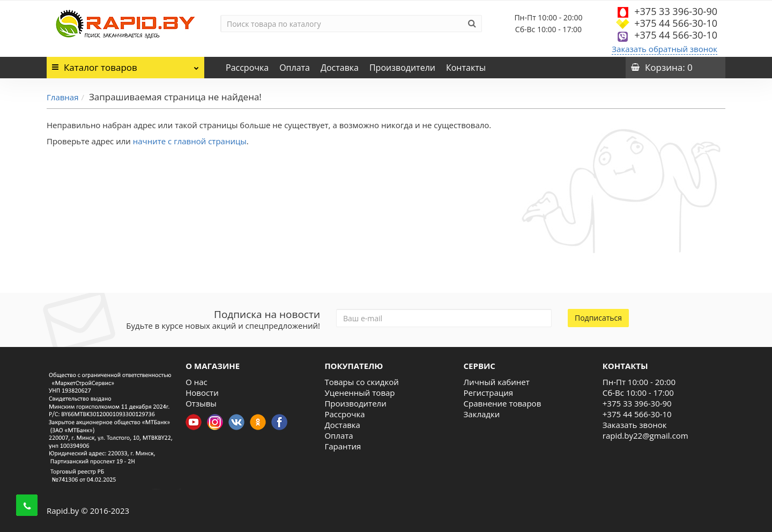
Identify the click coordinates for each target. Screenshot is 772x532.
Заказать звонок (635, 425)
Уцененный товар (359, 393)
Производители (402, 68)
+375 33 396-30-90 (676, 11)
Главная (62, 97)
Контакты (466, 68)
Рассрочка (247, 68)
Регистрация (488, 393)
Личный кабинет (497, 382)
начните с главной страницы (190, 141)
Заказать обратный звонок (665, 49)
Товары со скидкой (361, 382)
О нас (196, 382)
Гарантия (343, 446)
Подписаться (598, 318)
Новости (202, 393)
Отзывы (201, 403)
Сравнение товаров (503, 403)
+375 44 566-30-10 (676, 23)
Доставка (340, 68)
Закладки (482, 414)
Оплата (295, 68)
